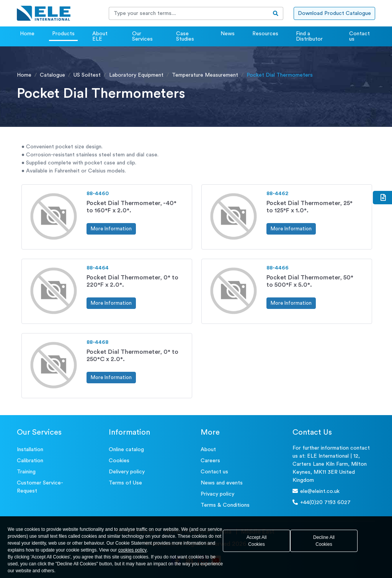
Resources (265, 34)
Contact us (359, 36)
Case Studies (185, 36)
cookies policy (133, 550)
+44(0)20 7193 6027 (322, 502)
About (208, 450)
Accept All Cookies (257, 541)
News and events (222, 483)
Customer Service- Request (40, 487)
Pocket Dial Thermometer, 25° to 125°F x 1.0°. (310, 207)
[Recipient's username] (189, 13)
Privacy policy (217, 494)
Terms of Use (125, 483)
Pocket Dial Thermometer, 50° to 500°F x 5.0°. (310, 281)
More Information (111, 229)
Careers (210, 461)
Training (26, 472)
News (228, 34)
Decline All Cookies (324, 541)
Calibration (30, 461)
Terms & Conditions (225, 505)
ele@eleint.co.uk (316, 491)
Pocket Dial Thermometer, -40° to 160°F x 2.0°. (131, 207)
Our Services (142, 36)
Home (27, 34)
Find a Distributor (309, 36)
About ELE (100, 36)
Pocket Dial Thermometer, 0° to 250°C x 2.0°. (132, 356)
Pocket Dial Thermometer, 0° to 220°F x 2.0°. (132, 281)
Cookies (119, 461)
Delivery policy (127, 472)
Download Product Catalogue (334, 13)
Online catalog (126, 450)
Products (63, 34)
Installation (30, 450)
